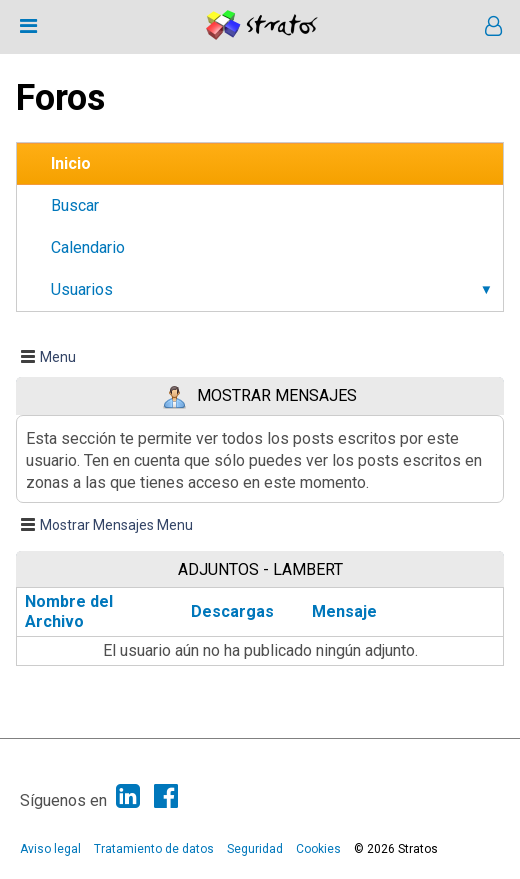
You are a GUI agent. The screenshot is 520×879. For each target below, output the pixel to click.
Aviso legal (50, 849)
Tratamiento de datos (154, 849)
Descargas (232, 611)
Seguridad (255, 849)
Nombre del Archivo (69, 611)
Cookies (318, 849)
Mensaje (344, 611)
